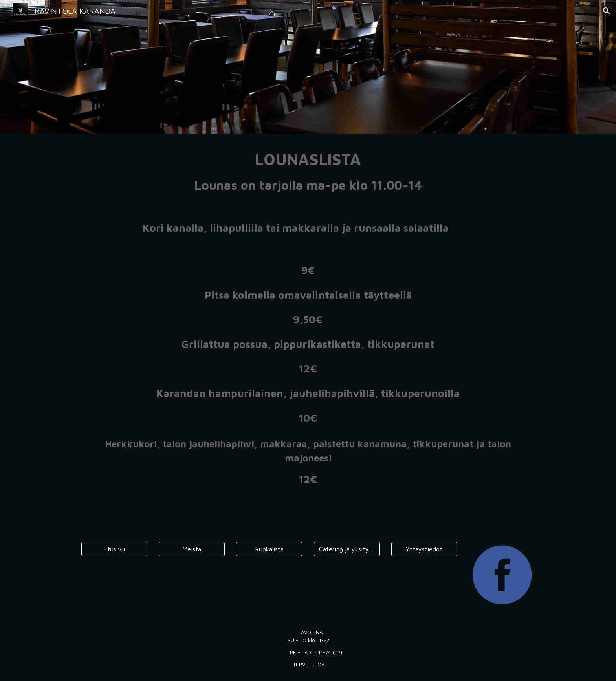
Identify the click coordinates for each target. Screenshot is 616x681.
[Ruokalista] (269, 549)
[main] (308, 320)
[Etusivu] (114, 549)
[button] (607, 11)
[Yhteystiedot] (424, 549)
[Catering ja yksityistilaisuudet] (347, 549)
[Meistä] (192, 549)
